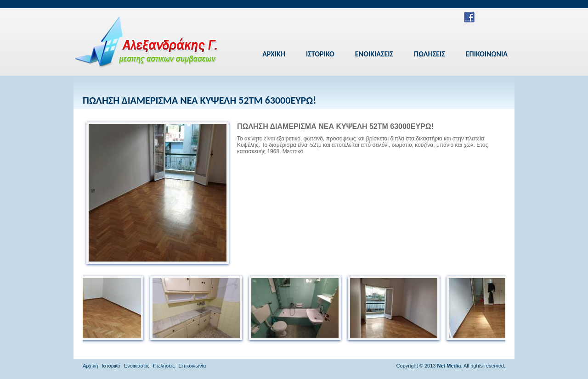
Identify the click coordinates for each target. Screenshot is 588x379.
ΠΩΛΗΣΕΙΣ (430, 54)
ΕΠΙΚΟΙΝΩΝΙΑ (487, 54)
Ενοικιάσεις (137, 366)
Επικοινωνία (192, 366)
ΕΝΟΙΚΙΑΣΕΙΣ (374, 54)
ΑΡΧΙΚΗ (274, 54)
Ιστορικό (111, 366)
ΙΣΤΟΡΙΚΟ (320, 54)
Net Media (449, 366)
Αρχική (90, 366)
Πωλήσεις (164, 366)
